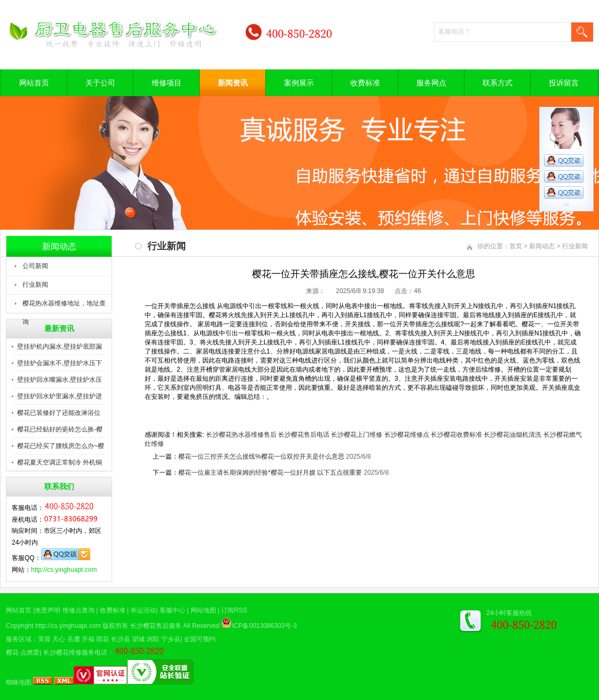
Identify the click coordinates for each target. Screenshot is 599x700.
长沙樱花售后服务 (156, 626)
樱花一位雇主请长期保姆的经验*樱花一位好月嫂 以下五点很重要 (270, 473)
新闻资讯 (233, 83)
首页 (516, 246)
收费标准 (365, 83)
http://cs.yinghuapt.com (64, 570)
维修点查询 (78, 610)
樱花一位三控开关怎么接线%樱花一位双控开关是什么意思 (261, 457)
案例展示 (299, 83)
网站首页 (34, 83)
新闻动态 (542, 246)
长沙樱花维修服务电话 (75, 652)
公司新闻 (35, 266)
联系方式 (498, 83)
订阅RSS (234, 610)
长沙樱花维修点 (407, 435)
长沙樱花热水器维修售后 (241, 435)
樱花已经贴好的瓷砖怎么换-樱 (60, 429)
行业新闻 (35, 285)
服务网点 (431, 83)
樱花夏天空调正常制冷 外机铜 (60, 462)
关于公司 (100, 83)
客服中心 (172, 610)
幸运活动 (143, 610)
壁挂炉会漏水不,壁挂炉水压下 (60, 363)
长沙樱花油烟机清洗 (513, 435)
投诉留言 (564, 83)
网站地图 (203, 610)
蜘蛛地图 (19, 682)
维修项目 (167, 83)
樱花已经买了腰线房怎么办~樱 (61, 446)
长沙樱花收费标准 (456, 435)
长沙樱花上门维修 (357, 435)
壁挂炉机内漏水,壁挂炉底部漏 (60, 347)
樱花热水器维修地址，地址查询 (64, 306)
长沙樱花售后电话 (304, 435)
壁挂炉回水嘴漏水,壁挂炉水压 (60, 380)
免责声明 (48, 610)
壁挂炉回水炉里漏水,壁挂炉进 (60, 396)
